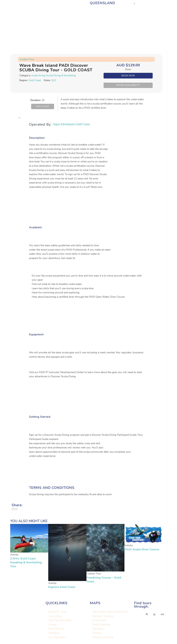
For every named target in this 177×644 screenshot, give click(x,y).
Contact (53, 625)
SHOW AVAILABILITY (128, 85)
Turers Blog (55, 617)
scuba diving (38, 75)
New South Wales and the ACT (110, 612)
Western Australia (103, 638)
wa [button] (162, 615)
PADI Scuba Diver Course (142, 550)
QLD (54, 80)
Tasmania (98, 629)
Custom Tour (27, 59)
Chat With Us (56, 629)
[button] (12, 510)
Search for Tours (58, 612)
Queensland (99, 621)
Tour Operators (57, 638)
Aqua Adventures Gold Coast (73, 124)
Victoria (97, 633)
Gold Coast (35, 80)
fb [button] (147, 615)
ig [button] (154, 615)
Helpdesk (54, 633)
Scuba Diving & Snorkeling (61, 75)
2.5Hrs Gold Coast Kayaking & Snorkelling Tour (26, 563)
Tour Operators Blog (60, 621)
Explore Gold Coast (62, 588)
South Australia (101, 625)
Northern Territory (103, 617)
